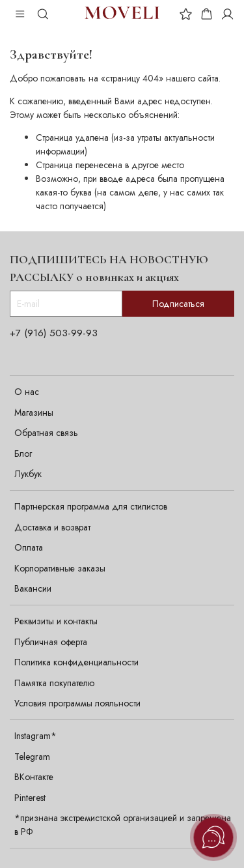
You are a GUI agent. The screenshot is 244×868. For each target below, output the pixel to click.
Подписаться (178, 304)
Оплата (29, 547)
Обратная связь (46, 433)
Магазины (34, 412)
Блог (23, 454)
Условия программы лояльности (77, 703)
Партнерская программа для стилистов (91, 506)
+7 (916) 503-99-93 (54, 333)
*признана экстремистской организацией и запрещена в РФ (123, 825)
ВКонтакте (34, 777)
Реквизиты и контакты (56, 621)
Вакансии (33, 588)
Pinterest (30, 798)
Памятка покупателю (54, 683)
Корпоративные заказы (60, 568)
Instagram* (35, 736)
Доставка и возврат (52, 527)
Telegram (32, 757)
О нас (27, 392)
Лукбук (28, 474)
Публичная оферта (51, 642)
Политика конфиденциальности (76, 662)
